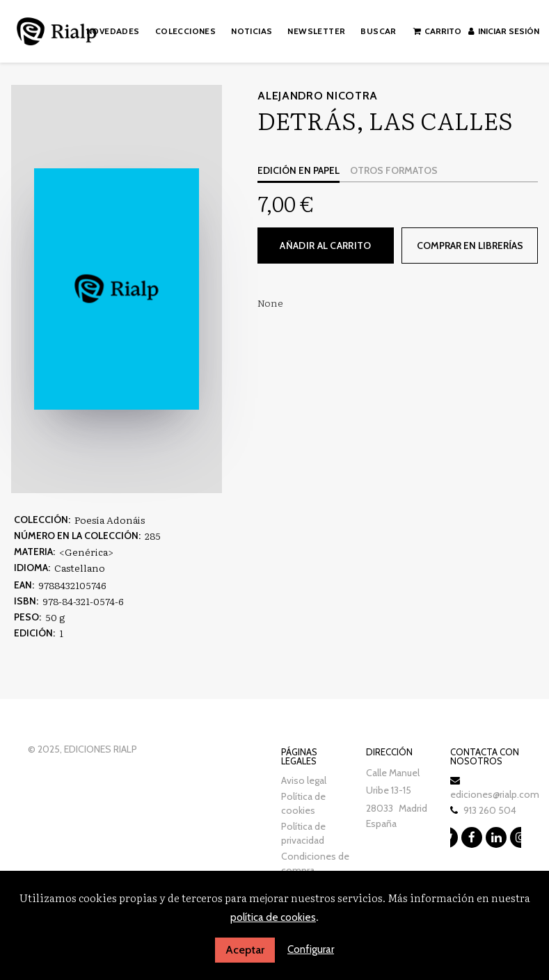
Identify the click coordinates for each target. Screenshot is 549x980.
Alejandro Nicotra (318, 96)
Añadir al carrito (325, 246)
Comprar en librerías (470, 246)
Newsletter (316, 31)
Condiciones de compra (315, 863)
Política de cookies (303, 803)
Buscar (378, 31)
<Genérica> (86, 552)
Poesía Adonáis (110, 520)
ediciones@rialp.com (495, 794)
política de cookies (273, 917)
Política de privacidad (303, 833)
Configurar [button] (311, 949)
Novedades (113, 31)
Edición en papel (299, 170)
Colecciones (185, 31)
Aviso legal (304, 780)
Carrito (437, 31)
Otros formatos (394, 170)
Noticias (252, 31)
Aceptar (245, 950)
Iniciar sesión (504, 31)
